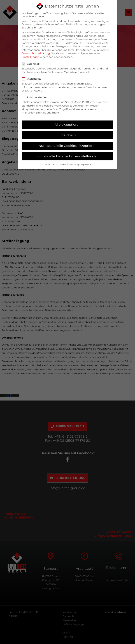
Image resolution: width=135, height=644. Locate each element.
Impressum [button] (86, 163)
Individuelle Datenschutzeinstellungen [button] (67, 155)
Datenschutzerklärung (36, 52)
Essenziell (32, 62)
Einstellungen (30, 55)
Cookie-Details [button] (51, 163)
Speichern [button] (68, 133)
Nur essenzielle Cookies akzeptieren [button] (68, 144)
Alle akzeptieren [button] (68, 123)
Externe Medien (36, 96)
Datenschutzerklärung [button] (69, 163)
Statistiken (32, 77)
